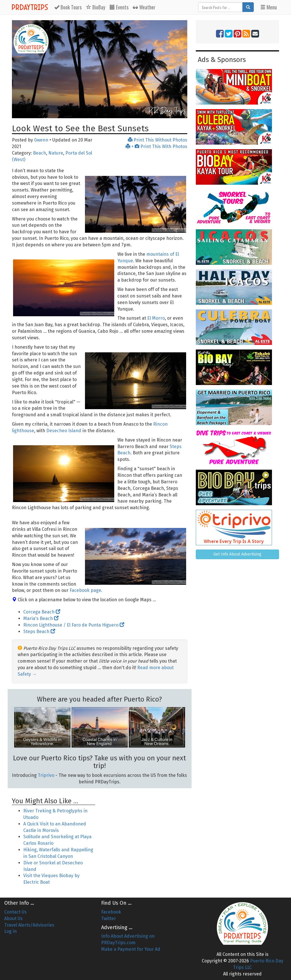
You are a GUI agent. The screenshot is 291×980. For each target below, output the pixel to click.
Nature (56, 153)
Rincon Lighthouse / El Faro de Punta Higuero (74, 625)
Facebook (111, 912)
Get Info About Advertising (237, 554)
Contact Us (15, 912)
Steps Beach (39, 632)
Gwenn (41, 140)
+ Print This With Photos (156, 146)
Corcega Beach (42, 612)
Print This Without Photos (158, 140)
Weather (144, 7)
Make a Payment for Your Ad (131, 949)
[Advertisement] (145, 827)
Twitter (109, 918)
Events (119, 7)
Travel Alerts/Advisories (29, 925)
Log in (11, 931)
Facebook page (85, 590)
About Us (13, 918)
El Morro (156, 318)
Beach (40, 153)
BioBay (96, 7)
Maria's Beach (41, 618)
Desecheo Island (64, 431)
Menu (269, 7)
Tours (68, 7)
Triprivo (46, 775)
